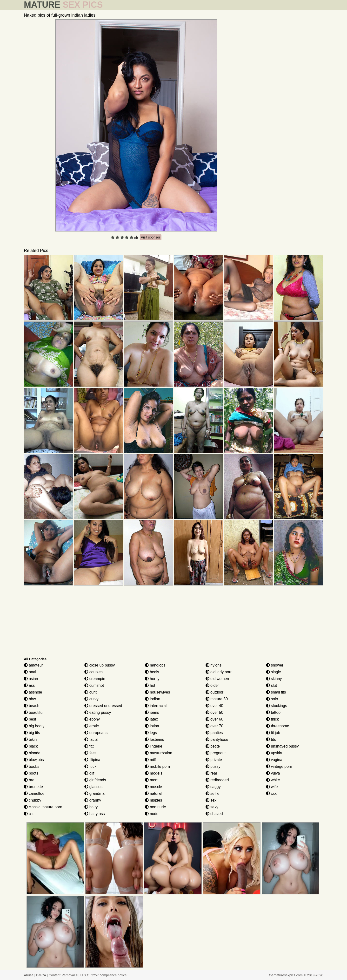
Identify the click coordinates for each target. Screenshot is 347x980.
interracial (156, 706)
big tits (32, 733)
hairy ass (94, 814)
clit (29, 814)
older (212, 685)
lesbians (154, 739)
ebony (92, 719)
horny (152, 679)
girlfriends (95, 780)
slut (271, 685)
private (214, 760)
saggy (213, 787)
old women (217, 679)
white (273, 780)
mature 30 (217, 699)
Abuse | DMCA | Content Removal (49, 975)
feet (90, 753)
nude (152, 814)
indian (152, 699)
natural (153, 793)
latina (152, 726)
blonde (32, 753)
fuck (90, 766)
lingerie (153, 746)
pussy (213, 766)
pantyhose (217, 739)
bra (29, 780)
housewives (157, 692)
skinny (274, 679)
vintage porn (279, 766)
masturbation (158, 753)
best (30, 719)
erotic (92, 726)
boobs (32, 766)
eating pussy (98, 712)
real (211, 773)
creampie (95, 679)
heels (152, 672)
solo (272, 699)
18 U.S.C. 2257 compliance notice (101, 975)
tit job (273, 733)
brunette (33, 787)
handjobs (155, 665)
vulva (273, 773)
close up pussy (100, 665)
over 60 (214, 719)
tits (271, 739)
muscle (153, 787)
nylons (214, 665)
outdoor (215, 692)
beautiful (34, 712)
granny (93, 800)
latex (151, 719)
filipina (92, 760)
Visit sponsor (151, 237)
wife (272, 787)
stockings (277, 706)
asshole (33, 692)
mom (152, 780)
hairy (91, 807)
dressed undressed (103, 706)
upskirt (274, 753)
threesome (278, 726)
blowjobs (34, 760)
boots (31, 773)
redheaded (217, 780)
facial (91, 739)
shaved (214, 814)
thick (272, 719)
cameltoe (34, 793)
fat (89, 746)
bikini (31, 739)
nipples (153, 800)
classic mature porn (43, 807)
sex (211, 800)
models (153, 773)
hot (150, 685)
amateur (33, 665)
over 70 (214, 726)
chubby (33, 800)
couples (93, 672)
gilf (89, 773)
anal (30, 672)
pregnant (216, 753)
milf (150, 760)
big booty (34, 726)
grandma (94, 793)
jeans (152, 712)
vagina (274, 760)
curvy (91, 699)
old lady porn (219, 672)
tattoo (273, 712)
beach (32, 706)
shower (275, 665)
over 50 (214, 712)
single (274, 672)
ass (29, 685)
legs (151, 733)
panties (214, 733)
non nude (155, 807)
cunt (90, 692)
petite (213, 746)
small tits (276, 692)
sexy (212, 807)
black (31, 746)
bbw (30, 699)
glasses (93, 787)
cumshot (94, 685)
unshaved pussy (282, 746)
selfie (213, 793)
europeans (96, 733)
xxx (271, 793)
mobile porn (157, 766)
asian (31, 679)
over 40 (214, 706)
